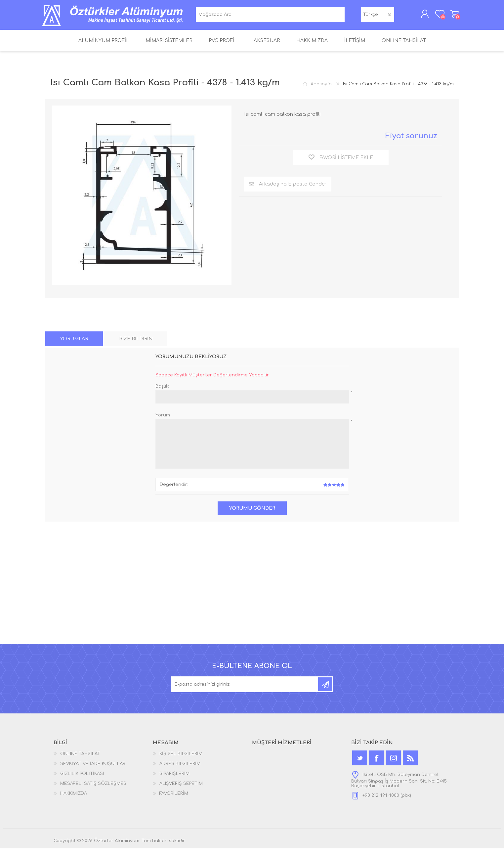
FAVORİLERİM (174, 798)
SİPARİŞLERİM (174, 778)
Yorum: (163, 420)
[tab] (74, 343)
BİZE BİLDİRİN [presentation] (136, 343)
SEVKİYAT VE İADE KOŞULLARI (93, 768)
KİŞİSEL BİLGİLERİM (181, 758)
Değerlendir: (174, 489)
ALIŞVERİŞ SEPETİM (451, 16)
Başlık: (162, 391)
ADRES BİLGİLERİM (180, 768)
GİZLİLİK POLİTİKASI (82, 778)
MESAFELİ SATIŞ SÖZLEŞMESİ (94, 788)
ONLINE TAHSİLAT (80, 758)
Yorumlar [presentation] (74, 343)
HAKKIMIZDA (74, 798)
